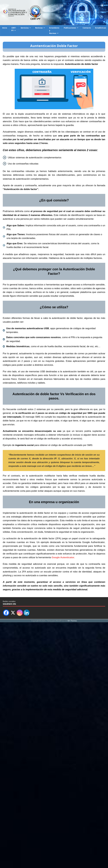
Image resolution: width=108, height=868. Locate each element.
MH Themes (72, 621)
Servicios (25, 28)
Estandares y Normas (54, 30)
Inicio (5, 28)
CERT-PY (14, 29)
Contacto (87, 28)
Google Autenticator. (63, 557)
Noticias (39, 28)
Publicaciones (70, 28)
